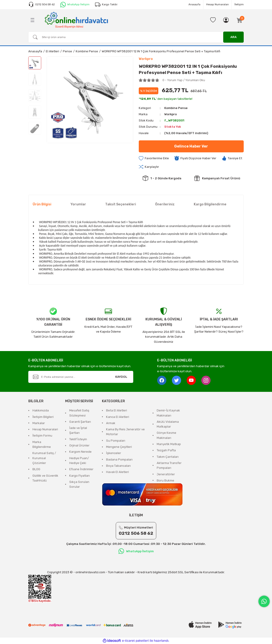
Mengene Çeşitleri (119, 447)
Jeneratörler (166, 474)
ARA (233, 37)
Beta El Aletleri (117, 410)
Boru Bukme (165, 480)
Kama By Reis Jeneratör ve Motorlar (125, 432)
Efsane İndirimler (81, 469)
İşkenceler (114, 453)
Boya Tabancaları (118, 466)
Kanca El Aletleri (118, 417)
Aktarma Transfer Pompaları (169, 465)
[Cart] (240, 20)
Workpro (171, 114)
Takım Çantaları (168, 457)
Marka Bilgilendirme (42, 444)
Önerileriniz (165, 204)
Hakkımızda (41, 410)
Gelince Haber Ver (191, 146)
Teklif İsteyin (78, 439)
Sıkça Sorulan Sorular (79, 484)
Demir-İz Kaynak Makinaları (168, 413)
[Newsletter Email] (81, 377)
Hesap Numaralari (45, 429)
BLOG (36, 469)
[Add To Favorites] (154, 158)
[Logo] (76, 20)
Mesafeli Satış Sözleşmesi (79, 413)
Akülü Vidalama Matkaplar (168, 424)
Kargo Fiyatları (80, 476)
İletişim (239, 4)
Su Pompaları (116, 441)
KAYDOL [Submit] (121, 377)
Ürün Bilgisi (42, 204)
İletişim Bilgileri (43, 417)
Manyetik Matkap (169, 444)
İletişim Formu (42, 436)
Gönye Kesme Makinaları (166, 435)
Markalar (39, 423)
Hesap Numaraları (217, 4)
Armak (111, 423)
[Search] (136, 37)
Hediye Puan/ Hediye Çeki (79, 461)
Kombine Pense (176, 108)
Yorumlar (78, 204)
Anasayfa (194, 4)
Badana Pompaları (119, 459)
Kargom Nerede (80, 452)
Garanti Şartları (80, 422)
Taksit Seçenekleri (121, 204)
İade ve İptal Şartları (78, 430)
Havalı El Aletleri (117, 472)
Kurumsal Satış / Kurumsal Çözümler (44, 458)
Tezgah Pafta (166, 451)
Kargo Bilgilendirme (210, 204)
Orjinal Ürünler (79, 445)
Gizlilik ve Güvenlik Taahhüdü (45, 478)
